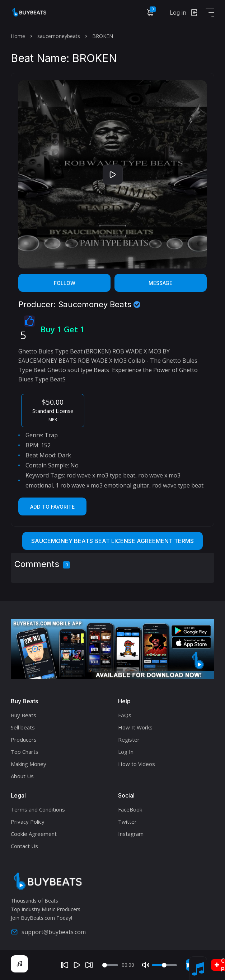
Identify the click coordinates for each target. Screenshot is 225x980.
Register (129, 739)
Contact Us (24, 846)
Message (160, 283)
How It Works (135, 727)
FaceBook (130, 809)
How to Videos (137, 764)
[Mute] (146, 965)
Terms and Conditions (38, 809)
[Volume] (164, 965)
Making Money (29, 764)
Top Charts (25, 752)
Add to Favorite (52, 507)
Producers (24, 739)
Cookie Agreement (34, 834)
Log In (126, 752)
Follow (65, 283)
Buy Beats (24, 715)
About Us (22, 776)
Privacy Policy (28, 822)
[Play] (77, 965)
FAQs (125, 715)
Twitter (127, 822)
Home (18, 36)
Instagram (131, 834)
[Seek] (110, 965)
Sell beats (23, 727)
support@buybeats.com (48, 932)
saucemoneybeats (59, 36)
